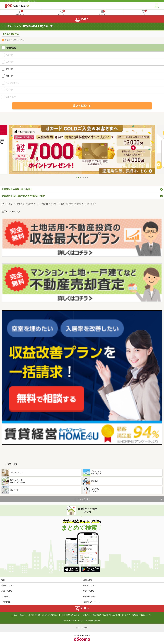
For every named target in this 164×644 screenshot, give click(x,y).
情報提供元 (86, 615)
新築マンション (8, 585)
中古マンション (90, 585)
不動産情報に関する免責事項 (101, 615)
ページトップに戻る (82, 499)
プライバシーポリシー (69, 621)
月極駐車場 (88, 580)
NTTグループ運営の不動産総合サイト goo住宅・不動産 (21, 1)
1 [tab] (76, 178)
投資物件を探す (90, 596)
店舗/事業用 (6, 602)
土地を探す (6, 596)
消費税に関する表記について (141, 615)
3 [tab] (81, 178)
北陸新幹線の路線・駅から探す (17, 189)
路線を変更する (12, 34)
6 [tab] (88, 178)
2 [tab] (79, 178)
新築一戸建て (7, 591)
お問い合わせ (89, 621)
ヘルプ (80, 621)
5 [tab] (85, 178)
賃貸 (3, 580)
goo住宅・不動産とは (19, 615)
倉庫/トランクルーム (92, 602)
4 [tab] (83, 178)
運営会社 (98, 621)
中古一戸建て (89, 591)
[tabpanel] (82, 150)
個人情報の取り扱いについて (121, 615)
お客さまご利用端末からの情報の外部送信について (44, 615)
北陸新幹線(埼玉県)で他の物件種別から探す (23, 196)
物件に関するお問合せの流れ (71, 615)
